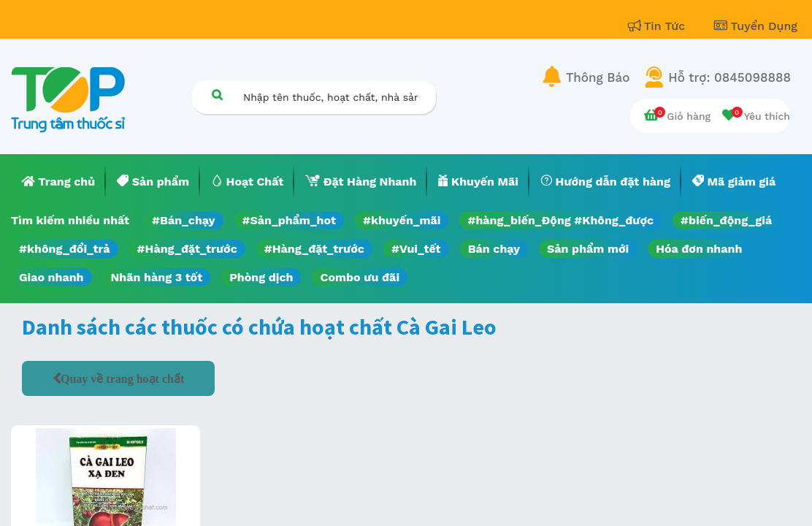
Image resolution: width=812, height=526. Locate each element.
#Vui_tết (416, 249)
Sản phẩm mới (588, 249)
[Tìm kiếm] (217, 95)
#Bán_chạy (184, 220)
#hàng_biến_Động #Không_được (560, 220)
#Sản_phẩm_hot (289, 220)
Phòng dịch (261, 277)
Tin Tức (659, 26)
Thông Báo (598, 77)
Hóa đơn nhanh (699, 249)
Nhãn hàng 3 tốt (157, 277)
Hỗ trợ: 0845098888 (729, 77)
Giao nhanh (51, 277)
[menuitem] (58, 182)
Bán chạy (494, 249)
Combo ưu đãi (360, 277)
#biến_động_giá (726, 220)
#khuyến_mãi (402, 220)
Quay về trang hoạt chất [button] (122, 378)
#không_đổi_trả (65, 249)
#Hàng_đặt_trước (187, 249)
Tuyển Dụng (756, 26)
